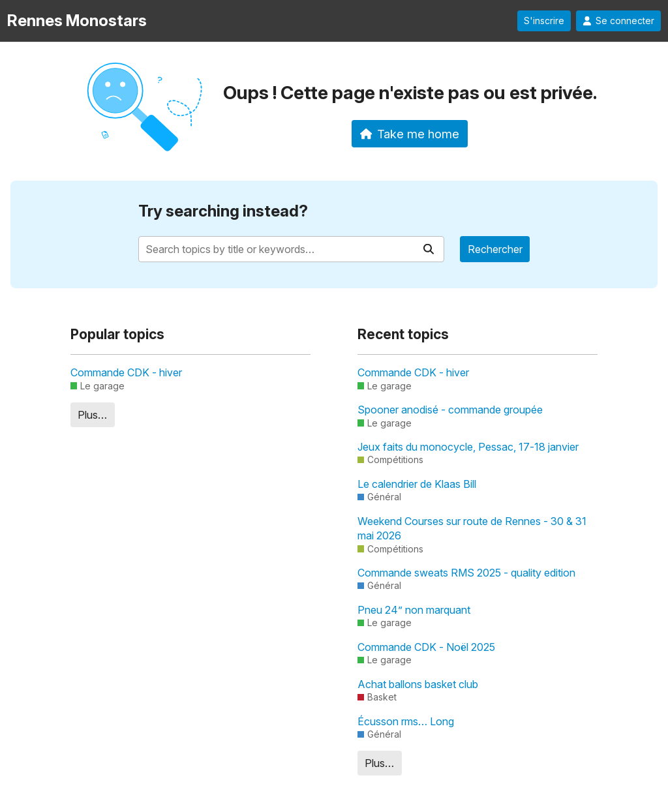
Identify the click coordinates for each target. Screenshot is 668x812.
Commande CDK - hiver (126, 372)
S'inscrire (544, 21)
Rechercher (495, 249)
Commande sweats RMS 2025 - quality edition (466, 573)
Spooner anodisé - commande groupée (450, 410)
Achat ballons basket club (418, 684)
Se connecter (618, 21)
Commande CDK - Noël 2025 (426, 647)
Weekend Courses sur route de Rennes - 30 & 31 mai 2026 (472, 528)
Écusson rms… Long (406, 721)
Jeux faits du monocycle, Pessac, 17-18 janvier (468, 447)
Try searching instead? (223, 211)
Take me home (410, 134)
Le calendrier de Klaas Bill (417, 484)
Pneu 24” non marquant (414, 610)
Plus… (92, 415)
